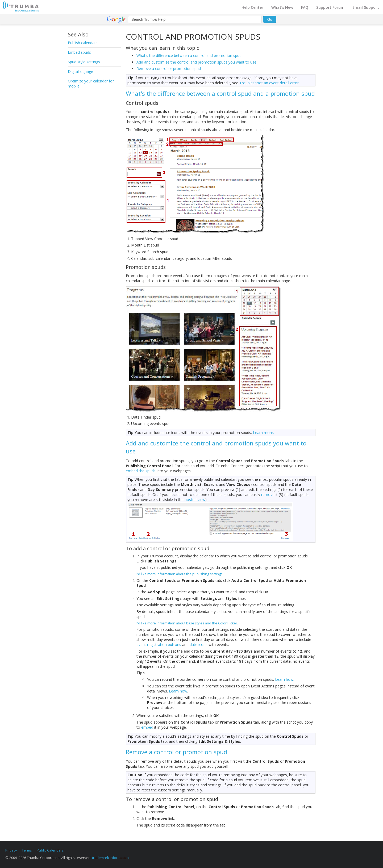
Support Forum (330, 7)
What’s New (282, 7)
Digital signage (80, 71)
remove (268, 494)
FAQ (305, 7)
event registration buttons (159, 644)
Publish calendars (83, 43)
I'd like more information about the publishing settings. (180, 574)
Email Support (366, 7)
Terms (27, 850)
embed (147, 727)
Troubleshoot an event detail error (269, 83)
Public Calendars (50, 850)
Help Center (252, 7)
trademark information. (111, 858)
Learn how (284, 679)
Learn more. (263, 433)
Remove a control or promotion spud (169, 68)
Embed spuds (79, 52)
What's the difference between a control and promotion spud (189, 55)
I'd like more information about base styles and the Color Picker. (187, 623)
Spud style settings (84, 62)
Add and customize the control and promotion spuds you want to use (196, 62)
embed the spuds (141, 471)
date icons (199, 644)
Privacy (11, 850)
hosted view (195, 500)
